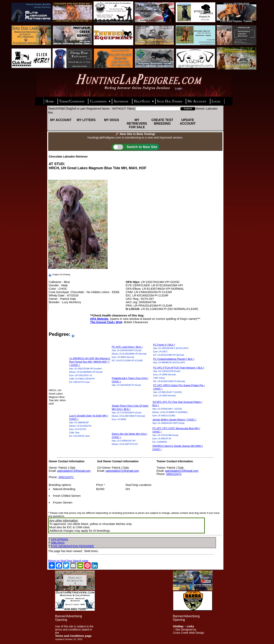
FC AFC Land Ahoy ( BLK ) (127, 347)
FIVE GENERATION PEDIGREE (72, 546)
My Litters (86, 120)
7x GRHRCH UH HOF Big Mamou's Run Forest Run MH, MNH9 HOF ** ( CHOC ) (90, 362)
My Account (61, 120)
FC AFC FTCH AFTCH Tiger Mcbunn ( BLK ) (179, 368)
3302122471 (66, 477)
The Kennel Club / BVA (106, 322)
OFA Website (100, 319)
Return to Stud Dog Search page (68, 561)
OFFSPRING (60, 539)
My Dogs (112, 120)
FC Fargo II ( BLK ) (164, 345)
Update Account (188, 122)
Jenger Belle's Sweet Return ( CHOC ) (174, 420)
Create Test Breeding (162, 122)
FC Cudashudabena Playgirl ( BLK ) (174, 359)
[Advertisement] (129, 598)
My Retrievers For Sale (137, 124)
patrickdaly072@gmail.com (74, 471)
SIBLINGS (58, 543)
